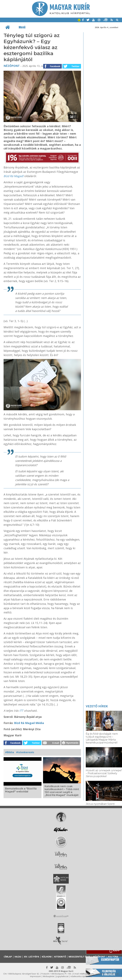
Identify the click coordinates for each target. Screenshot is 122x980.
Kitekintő (60, 957)
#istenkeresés (25, 752)
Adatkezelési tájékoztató (81, 976)
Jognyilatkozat (62, 976)
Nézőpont (12, 66)
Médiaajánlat (49, 976)
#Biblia (10, 752)
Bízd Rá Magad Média (29, 723)
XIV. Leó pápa (32, 957)
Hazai (18, 957)
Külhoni (47, 957)
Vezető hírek (97, 706)
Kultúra (113, 957)
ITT (21, 711)
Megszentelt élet (80, 957)
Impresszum (35, 976)
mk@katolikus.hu (87, 974)
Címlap (8, 957)
